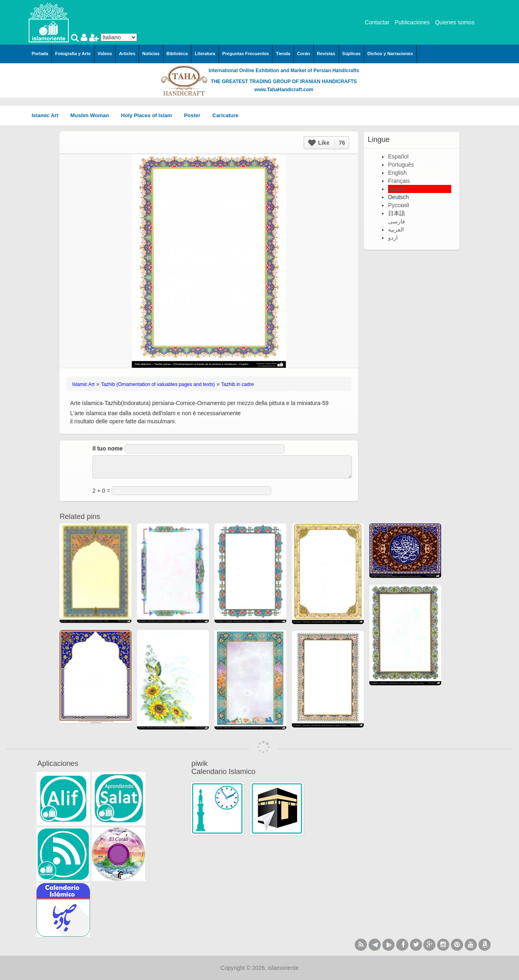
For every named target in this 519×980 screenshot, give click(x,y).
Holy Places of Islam (149, 115)
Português (401, 165)
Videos (105, 54)
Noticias (151, 54)
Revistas (326, 54)
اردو (393, 238)
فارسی (397, 221)
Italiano (397, 189)
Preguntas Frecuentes (246, 54)
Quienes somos (455, 22)
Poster (195, 115)
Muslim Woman (93, 115)
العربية (396, 229)
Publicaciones (412, 22)
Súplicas (351, 54)
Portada (40, 54)
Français (399, 181)
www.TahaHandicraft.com (284, 90)
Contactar (377, 22)
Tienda (283, 54)
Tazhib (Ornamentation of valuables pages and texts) (158, 384)
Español (398, 157)
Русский (399, 205)
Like (327, 143)
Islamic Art (48, 115)
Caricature (225, 115)
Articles (127, 54)
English (397, 173)
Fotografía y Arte (73, 54)
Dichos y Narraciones (390, 54)
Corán (304, 54)
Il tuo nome (108, 448)
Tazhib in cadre (237, 384)
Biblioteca (177, 54)
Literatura (205, 54)
